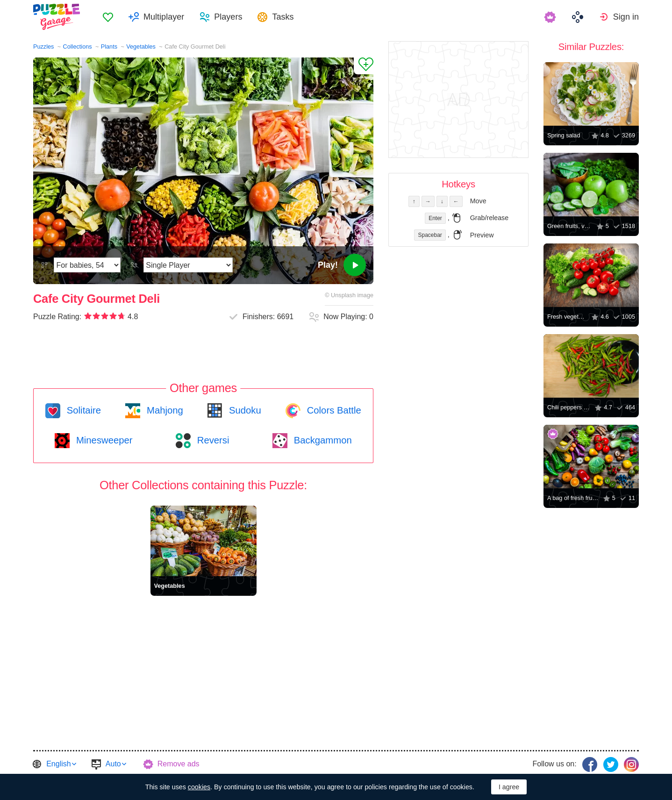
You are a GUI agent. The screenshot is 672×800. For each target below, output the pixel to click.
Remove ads (179, 764)
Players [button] (228, 17)
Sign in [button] (626, 17)
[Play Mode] (188, 265)
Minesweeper (103, 440)
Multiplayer (164, 17)
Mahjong (163, 410)
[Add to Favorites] (364, 66)
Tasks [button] (283, 17)
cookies (199, 787)
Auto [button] (113, 764)
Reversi (212, 440)
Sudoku (243, 410)
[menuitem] (108, 17)
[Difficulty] (87, 265)
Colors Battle (333, 410)
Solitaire (82, 410)
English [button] (58, 764)
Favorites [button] (108, 17)
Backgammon (322, 440)
